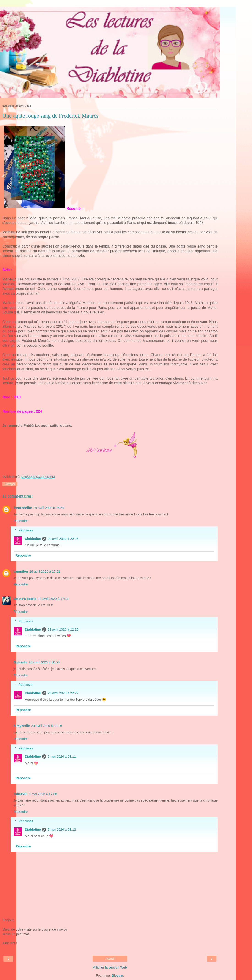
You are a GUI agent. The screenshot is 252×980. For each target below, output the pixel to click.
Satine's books (25, 599)
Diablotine (33, 539)
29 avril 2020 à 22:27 (63, 693)
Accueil (110, 959)
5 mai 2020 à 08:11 (62, 757)
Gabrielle (20, 662)
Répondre (21, 521)
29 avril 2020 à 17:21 (45, 572)
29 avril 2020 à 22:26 (63, 539)
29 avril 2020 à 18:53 (44, 662)
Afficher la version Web (110, 967)
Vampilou (21, 572)
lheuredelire (23, 508)
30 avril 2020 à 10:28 (47, 726)
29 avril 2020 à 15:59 (49, 508)
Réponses (26, 530)
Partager (10, 484)
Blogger (117, 975)
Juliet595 (20, 794)
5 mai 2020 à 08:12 (62, 830)
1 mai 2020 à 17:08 (43, 794)
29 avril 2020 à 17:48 (53, 599)
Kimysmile (22, 726)
